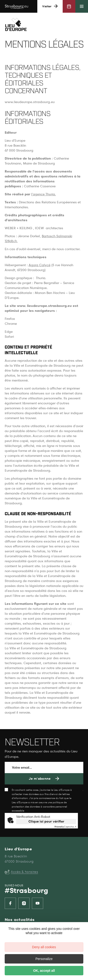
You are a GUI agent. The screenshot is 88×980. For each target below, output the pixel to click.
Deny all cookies (44, 947)
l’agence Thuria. (44, 194)
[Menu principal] (82, 6)
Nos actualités (20, 920)
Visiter (47, 6)
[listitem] (10, 903)
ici (77, 790)
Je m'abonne (40, 779)
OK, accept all (44, 971)
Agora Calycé (40, 265)
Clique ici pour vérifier (46, 821)
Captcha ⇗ (65, 827)
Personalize (44, 959)
